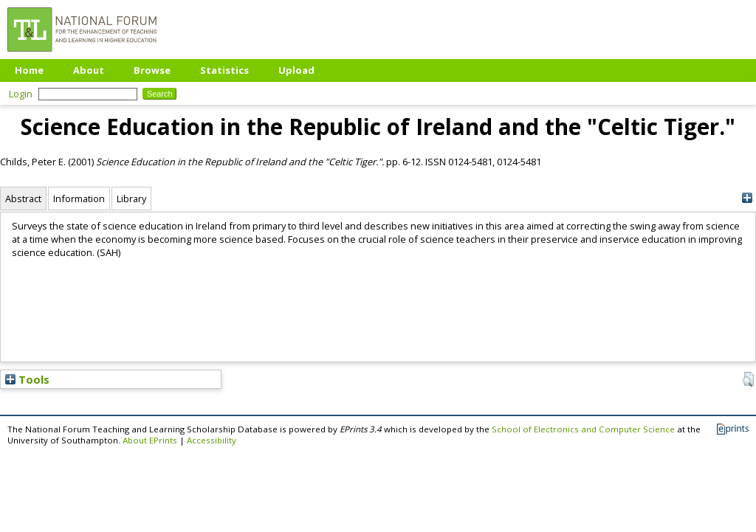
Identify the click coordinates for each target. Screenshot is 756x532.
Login (21, 94)
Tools (27, 379)
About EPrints (150, 440)
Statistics (224, 70)
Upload (296, 70)
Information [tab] (79, 198)
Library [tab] (131, 198)
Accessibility (212, 440)
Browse (152, 70)
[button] (748, 379)
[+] (747, 198)
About (89, 70)
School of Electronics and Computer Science (583, 429)
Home (29, 70)
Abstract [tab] (23, 198)
